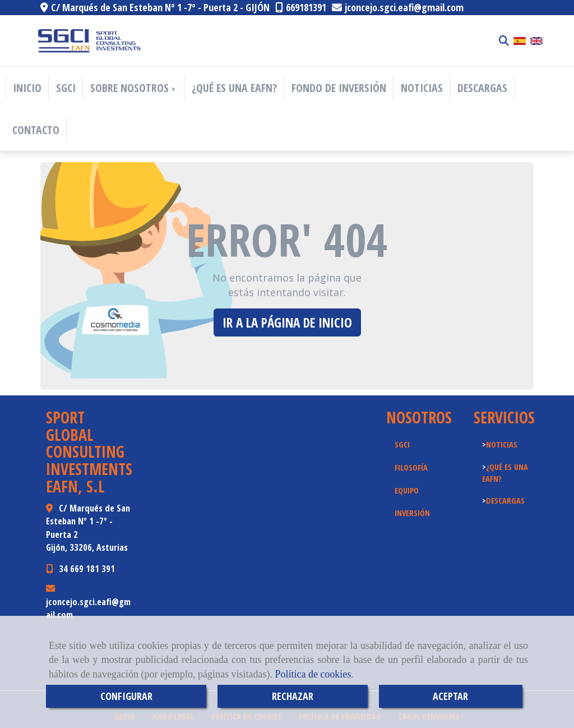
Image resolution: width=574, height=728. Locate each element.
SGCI (66, 88)
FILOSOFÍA (411, 467)
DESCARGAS (482, 88)
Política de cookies (313, 674)
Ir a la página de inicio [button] (287, 322)
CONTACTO (36, 130)
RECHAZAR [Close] (293, 696)
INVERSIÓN (412, 513)
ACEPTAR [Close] (450, 696)
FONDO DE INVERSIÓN (339, 88)
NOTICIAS (422, 88)
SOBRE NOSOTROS (134, 88)
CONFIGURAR (126, 696)
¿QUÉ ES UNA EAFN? (234, 88)
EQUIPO (407, 490)
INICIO (27, 88)
